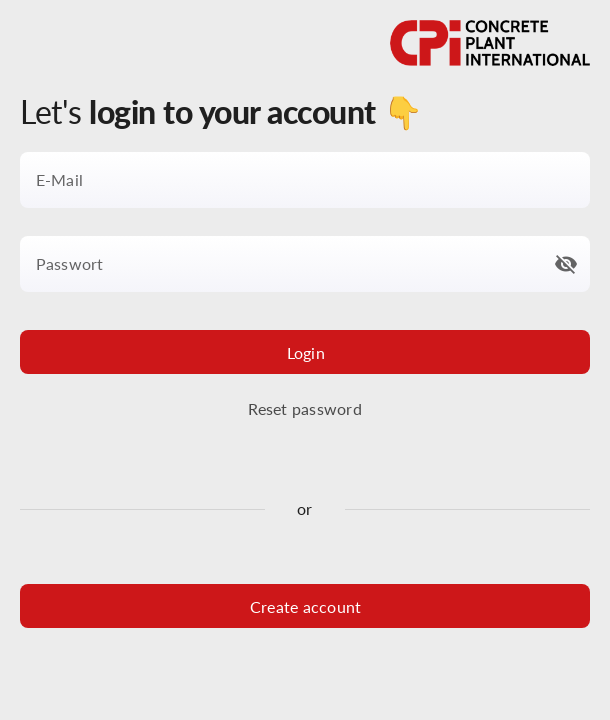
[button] (566, 264)
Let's (221, 111)
